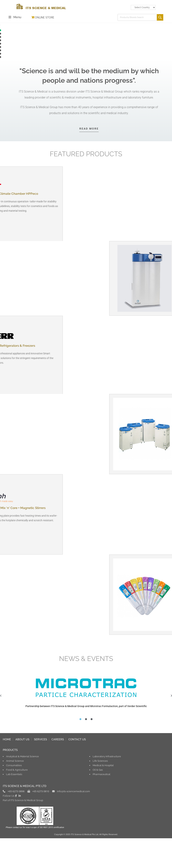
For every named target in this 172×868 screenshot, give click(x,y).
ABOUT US (22, 769)
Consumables (14, 795)
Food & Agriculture (17, 799)
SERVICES (40, 769)
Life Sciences (100, 791)
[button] (86, 53)
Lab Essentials (14, 804)
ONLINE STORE (45, 17)
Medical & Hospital (103, 795)
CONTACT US (77, 769)
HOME (7, 769)
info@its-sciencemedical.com (73, 821)
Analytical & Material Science (22, 786)
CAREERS (58, 769)
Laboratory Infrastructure (107, 786)
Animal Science (15, 791)
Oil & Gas (98, 799)
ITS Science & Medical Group (27, 830)
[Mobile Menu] (15, 17)
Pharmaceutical (102, 804)
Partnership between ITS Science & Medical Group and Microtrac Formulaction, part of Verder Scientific (86, 736)
